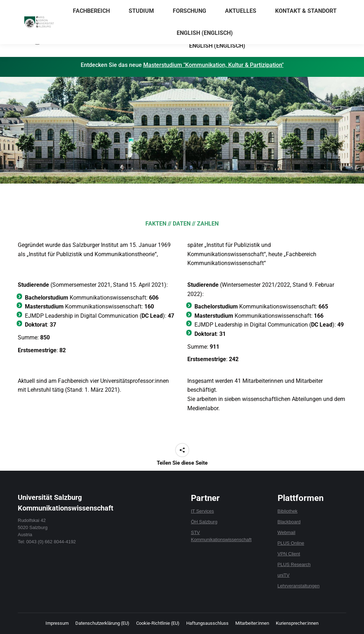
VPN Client (289, 554)
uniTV (284, 575)
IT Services (202, 511)
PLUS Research (294, 564)
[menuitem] (217, 46)
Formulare (300, 7)
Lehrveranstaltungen (299, 586)
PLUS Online (291, 543)
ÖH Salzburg (204, 522)
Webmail (287, 532)
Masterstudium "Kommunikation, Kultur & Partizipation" (213, 65)
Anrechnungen (267, 7)
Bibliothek (288, 511)
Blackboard (289, 522)
